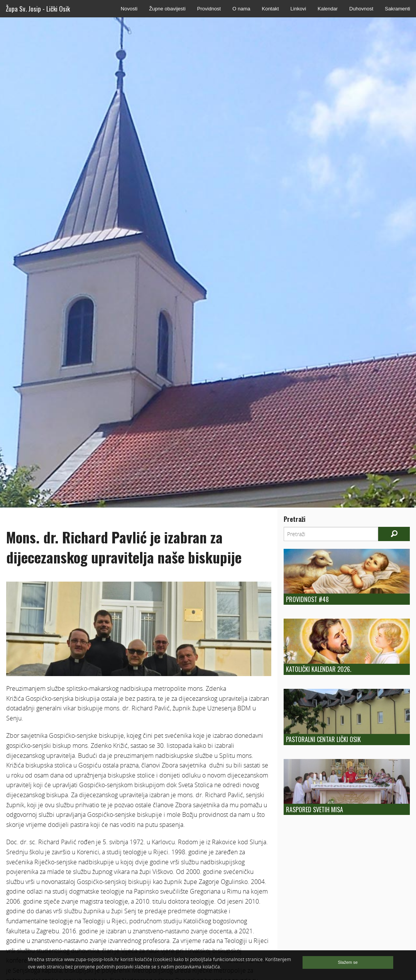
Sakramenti (397, 9)
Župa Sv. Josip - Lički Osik (38, 9)
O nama (241, 9)
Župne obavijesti (167, 9)
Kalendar (328, 9)
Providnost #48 (307, 599)
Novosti (129, 9)
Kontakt (270, 9)
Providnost (209, 9)
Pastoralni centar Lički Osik (323, 739)
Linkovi (298, 9)
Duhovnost (361, 9)
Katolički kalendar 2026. (319, 669)
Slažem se (348, 962)
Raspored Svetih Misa (315, 810)
